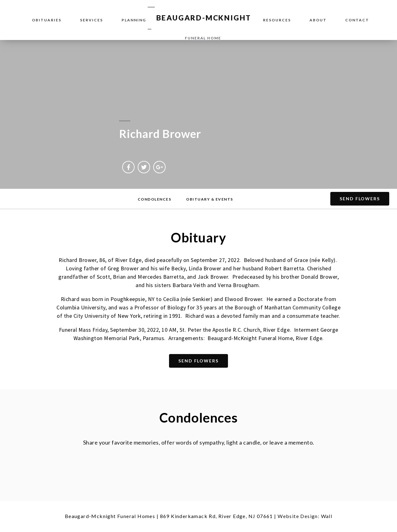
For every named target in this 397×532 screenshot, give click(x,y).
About (318, 20)
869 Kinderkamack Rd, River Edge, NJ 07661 (216, 516)
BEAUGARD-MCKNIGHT (204, 18)
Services (91, 20)
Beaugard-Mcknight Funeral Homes (110, 516)
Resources (277, 20)
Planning (134, 20)
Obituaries (47, 20)
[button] (155, 199)
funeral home (203, 38)
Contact (357, 20)
